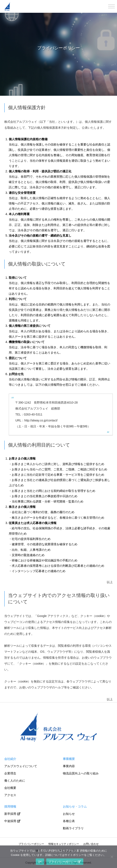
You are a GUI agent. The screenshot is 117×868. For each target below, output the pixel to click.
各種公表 (69, 821)
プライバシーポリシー (31, 844)
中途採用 (10, 821)
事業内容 (69, 766)
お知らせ (69, 814)
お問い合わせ (91, 844)
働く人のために (15, 781)
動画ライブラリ (73, 828)
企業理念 (10, 773)
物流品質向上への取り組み (81, 773)
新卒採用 (10, 814)
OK (40, 862)
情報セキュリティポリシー (64, 844)
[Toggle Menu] (111, 6)
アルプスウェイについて (21, 766)
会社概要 (10, 788)
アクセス (10, 795)
